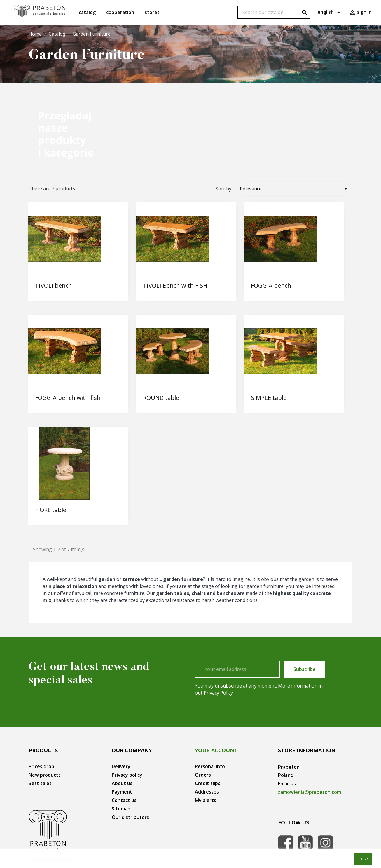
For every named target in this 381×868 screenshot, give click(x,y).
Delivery (121, 766)
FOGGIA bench (271, 285)
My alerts (206, 800)
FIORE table (51, 510)
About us (122, 783)
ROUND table (161, 398)
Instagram (325, 843)
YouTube (305, 843)
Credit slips (208, 783)
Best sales (40, 783)
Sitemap (121, 809)
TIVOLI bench (54, 285)
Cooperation (120, 12)
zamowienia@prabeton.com (310, 792)
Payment (122, 792)
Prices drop (41, 766)
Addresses (207, 792)
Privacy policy (127, 775)
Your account (216, 750)
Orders (203, 775)
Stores (152, 12)
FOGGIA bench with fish (68, 398)
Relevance (295, 189)
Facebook (286, 843)
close (363, 859)
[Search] (274, 12)
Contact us (124, 800)
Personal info (210, 766)
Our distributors (130, 817)
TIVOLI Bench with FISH (175, 285)
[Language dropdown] (330, 12)
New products (45, 775)
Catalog (87, 12)
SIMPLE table (269, 398)
